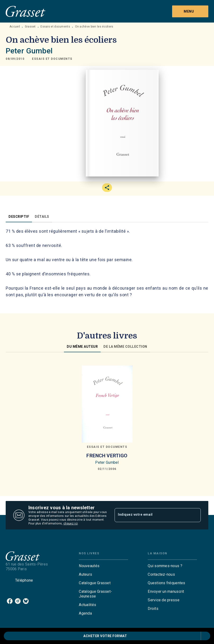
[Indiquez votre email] (152, 515)
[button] (52, 59)
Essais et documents (55, 27)
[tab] (19, 217)
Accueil (15, 27)
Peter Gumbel (29, 51)
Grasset (30, 27)
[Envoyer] (195, 515)
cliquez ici (71, 524)
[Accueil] (26, 11)
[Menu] (190, 11)
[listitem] (10, 601)
